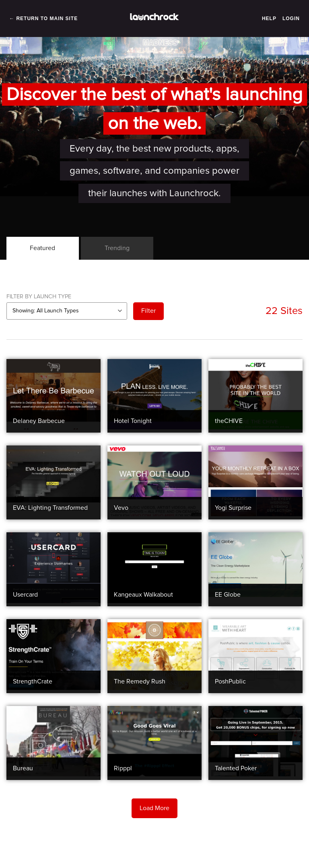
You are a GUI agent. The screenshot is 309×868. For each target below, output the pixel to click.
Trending (117, 248)
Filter (148, 311)
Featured (42, 248)
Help (269, 18)
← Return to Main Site (43, 18)
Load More (154, 808)
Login (291, 18)
